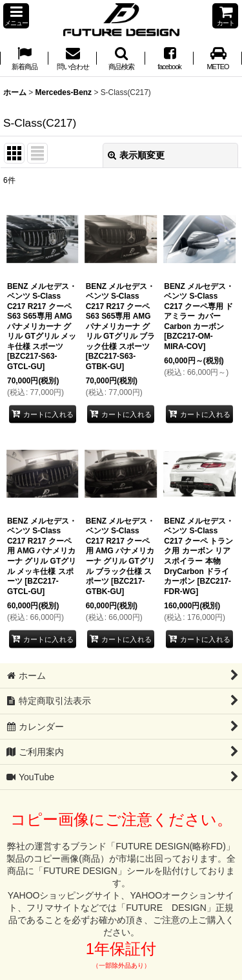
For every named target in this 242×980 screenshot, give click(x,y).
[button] (16, 16)
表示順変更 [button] (136, 155)
